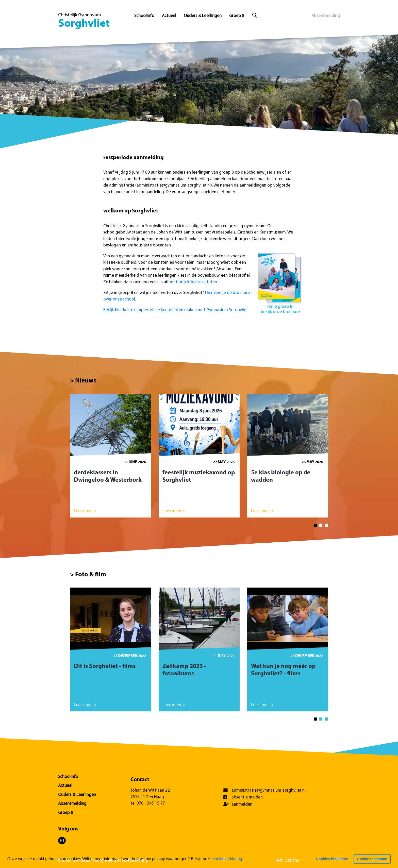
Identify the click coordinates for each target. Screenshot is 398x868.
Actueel (169, 16)
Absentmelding (326, 16)
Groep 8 (237, 16)
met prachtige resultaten (193, 282)
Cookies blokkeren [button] (332, 859)
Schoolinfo (144, 16)
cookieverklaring (227, 859)
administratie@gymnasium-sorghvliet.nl (269, 790)
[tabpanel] (111, 458)
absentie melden (247, 797)
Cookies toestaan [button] (372, 859)
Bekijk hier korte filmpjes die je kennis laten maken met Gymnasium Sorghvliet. (176, 310)
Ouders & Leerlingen (203, 16)
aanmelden (242, 804)
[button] (245, 859)
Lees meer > (85, 511)
